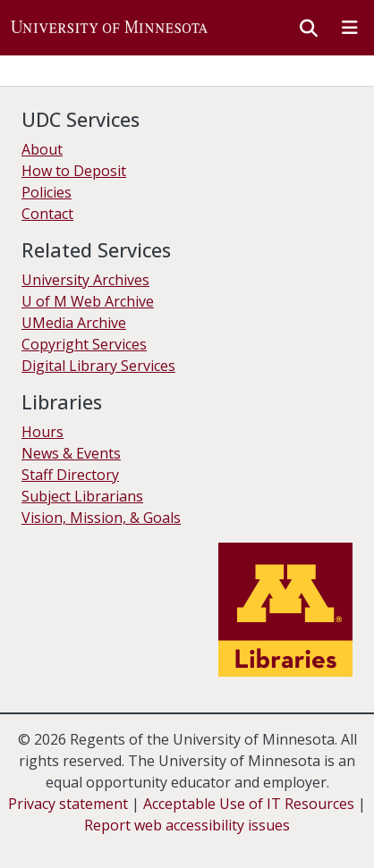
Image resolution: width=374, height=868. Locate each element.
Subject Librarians (82, 496)
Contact (47, 214)
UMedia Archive (74, 323)
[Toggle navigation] (350, 28)
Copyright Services (84, 344)
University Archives (85, 280)
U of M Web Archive (88, 301)
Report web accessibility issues (187, 825)
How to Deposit (74, 171)
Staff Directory (70, 475)
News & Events (71, 453)
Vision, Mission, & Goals (101, 518)
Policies (47, 192)
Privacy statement (68, 804)
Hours (42, 432)
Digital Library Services (98, 366)
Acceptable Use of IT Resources (249, 804)
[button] (109, 28)
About (42, 149)
